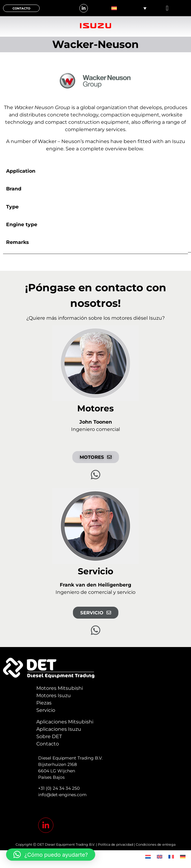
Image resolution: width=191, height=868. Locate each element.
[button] (167, 8)
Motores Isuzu (54, 695)
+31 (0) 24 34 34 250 (59, 788)
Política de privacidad (115, 844)
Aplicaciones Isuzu (59, 729)
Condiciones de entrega (156, 844)
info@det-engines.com (62, 795)
